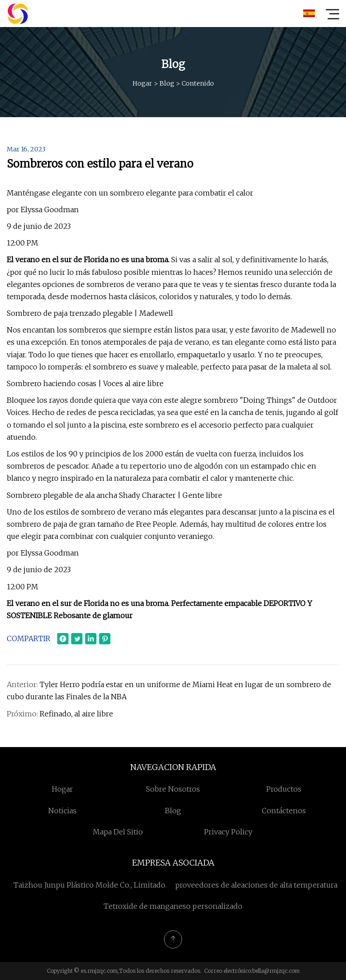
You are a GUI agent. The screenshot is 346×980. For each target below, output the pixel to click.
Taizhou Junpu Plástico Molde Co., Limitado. (90, 885)
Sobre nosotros (173, 789)
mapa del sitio (118, 832)
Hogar (142, 83)
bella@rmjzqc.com (276, 971)
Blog (167, 83)
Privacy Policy (228, 832)
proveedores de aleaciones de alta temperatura (256, 885)
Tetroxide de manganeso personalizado (173, 906)
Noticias (62, 811)
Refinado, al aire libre (76, 714)
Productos (284, 789)
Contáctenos (284, 811)
